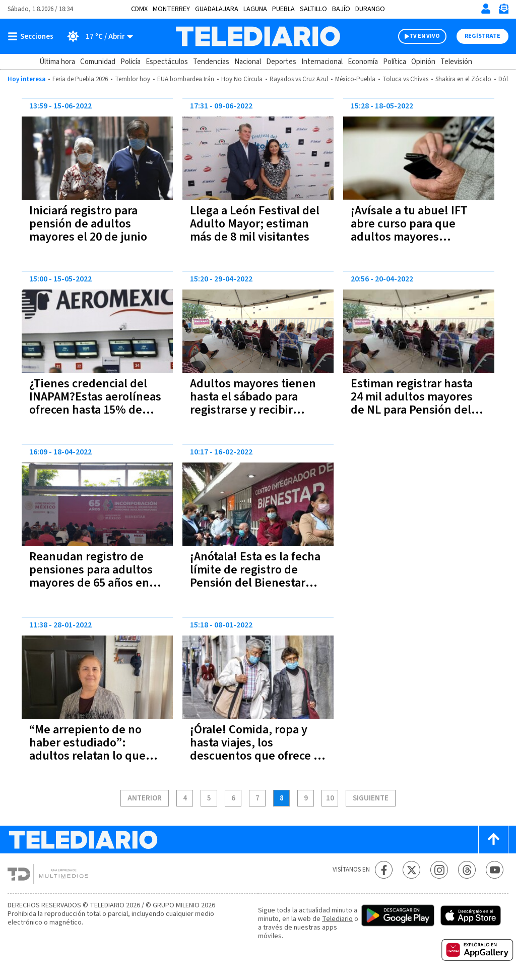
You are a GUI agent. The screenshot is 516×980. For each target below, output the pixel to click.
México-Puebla (355, 79)
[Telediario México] (258, 36)
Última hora (57, 62)
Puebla (283, 9)
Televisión (456, 62)
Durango (370, 9)
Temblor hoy (133, 79)
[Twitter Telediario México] (411, 870)
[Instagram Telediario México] (439, 870)
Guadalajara (217, 9)
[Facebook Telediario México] (384, 870)
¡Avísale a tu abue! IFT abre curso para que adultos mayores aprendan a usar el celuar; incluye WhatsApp (417, 237)
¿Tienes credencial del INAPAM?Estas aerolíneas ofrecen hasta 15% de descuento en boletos (95, 403)
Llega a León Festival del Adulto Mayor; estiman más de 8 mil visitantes (255, 224)
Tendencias (211, 62)
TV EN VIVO (425, 36)
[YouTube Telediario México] (495, 870)
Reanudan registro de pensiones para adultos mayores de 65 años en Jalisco (91, 576)
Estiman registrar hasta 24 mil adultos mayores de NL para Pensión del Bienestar (412, 403)
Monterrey (171, 9)
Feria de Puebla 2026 (80, 79)
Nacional (248, 62)
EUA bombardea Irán (186, 79)
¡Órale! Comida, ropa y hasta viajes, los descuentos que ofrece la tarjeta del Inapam (256, 749)
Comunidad (98, 62)
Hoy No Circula (242, 79)
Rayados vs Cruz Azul (299, 79)
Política (395, 62)
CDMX (139, 9)
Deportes (281, 62)
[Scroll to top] (493, 840)
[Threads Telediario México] (467, 870)
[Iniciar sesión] (486, 9)
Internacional (322, 62)
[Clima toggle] (96, 36)
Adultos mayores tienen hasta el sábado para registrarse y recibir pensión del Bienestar (253, 403)
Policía (131, 62)
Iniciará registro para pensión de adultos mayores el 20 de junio (88, 224)
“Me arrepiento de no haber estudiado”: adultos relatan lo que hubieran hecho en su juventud (87, 756)
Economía (363, 62)
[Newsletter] (503, 11)
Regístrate (482, 36)
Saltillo (313, 9)
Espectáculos (167, 62)
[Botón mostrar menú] (33, 36)
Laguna (255, 9)
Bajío (341, 9)
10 (330, 798)
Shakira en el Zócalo (463, 79)
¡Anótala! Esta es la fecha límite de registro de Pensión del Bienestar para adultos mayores (255, 576)
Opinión (423, 62)
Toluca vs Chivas (405, 79)
